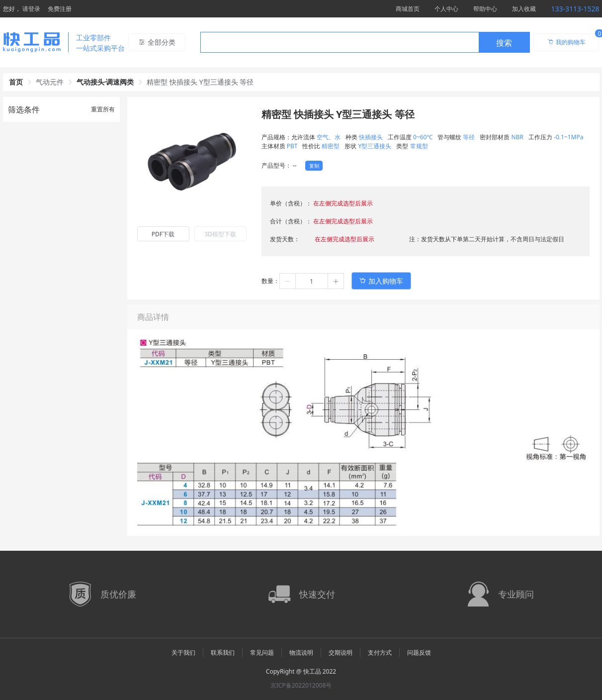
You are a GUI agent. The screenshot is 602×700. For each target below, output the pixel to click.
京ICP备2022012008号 (301, 685)
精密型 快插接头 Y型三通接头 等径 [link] (200, 82)
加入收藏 (524, 9)
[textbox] (340, 43)
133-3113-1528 (575, 9)
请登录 (31, 9)
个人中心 (446, 9)
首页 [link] (16, 82)
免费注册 (60, 9)
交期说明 (341, 652)
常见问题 (262, 652)
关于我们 (183, 652)
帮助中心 (485, 9)
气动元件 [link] (50, 82)
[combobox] (365, 42)
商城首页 (408, 9)
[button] (288, 281)
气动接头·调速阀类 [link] (105, 82)
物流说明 (301, 652)
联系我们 (223, 652)
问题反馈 (419, 652)
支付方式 (380, 652)
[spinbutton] (312, 281)
